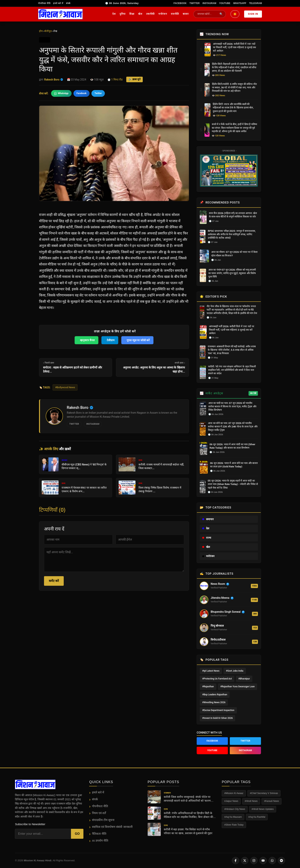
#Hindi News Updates (263, 809)
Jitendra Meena (220, 598)
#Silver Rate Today (234, 825)
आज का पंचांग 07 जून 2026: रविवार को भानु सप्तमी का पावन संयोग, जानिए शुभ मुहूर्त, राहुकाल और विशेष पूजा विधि (232, 273)
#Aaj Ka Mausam (233, 817)
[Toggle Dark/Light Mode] (235, 14)
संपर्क (68, 3)
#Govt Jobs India (235, 671)
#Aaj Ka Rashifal (257, 817)
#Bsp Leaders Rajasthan (215, 695)
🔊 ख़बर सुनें (134, 79)
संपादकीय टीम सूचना (103, 820)
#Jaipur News (231, 801)
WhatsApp (240, 3)
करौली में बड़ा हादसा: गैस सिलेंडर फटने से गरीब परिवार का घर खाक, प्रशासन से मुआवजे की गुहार (188, 831)
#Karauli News (271, 801)
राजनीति (175, 14)
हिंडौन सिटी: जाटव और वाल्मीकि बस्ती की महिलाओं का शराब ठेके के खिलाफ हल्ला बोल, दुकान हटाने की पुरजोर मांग (233, 108)
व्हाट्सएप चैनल (87, 340)
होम (41, 31)
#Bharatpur (244, 679)
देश (114, 14)
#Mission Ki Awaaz (234, 793)
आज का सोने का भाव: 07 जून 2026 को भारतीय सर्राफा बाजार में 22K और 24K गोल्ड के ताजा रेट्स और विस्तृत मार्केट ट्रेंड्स (233, 427)
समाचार (208, 519)
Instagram (209, 3)
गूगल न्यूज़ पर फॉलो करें (138, 340)
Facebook (180, 3)
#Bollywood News (65, 387)
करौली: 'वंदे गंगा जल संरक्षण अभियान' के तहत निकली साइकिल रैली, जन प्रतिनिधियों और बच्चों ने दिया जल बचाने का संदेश (232, 370)
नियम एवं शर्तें (99, 813)
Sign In (253, 14)
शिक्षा (132, 14)
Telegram (256, 3)
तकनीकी (150, 14)
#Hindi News (251, 801)
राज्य (207, 538)
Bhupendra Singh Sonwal (226, 612)
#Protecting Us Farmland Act (217, 679)
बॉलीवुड (48, 31)
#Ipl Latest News (211, 671)
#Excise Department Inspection (218, 710)
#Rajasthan (208, 687)
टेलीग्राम (111, 340)
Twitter (194, 3)
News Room (218, 584)
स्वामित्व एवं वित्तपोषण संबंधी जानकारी (112, 827)
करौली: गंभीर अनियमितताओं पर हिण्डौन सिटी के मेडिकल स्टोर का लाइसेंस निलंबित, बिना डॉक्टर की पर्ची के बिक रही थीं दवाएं (188, 815)
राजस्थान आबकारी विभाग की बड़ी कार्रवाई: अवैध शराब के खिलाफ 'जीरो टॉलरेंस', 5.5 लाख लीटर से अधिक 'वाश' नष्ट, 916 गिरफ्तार (232, 350)
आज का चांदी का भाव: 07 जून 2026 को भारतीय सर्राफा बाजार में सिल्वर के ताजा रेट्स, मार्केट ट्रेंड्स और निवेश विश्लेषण (232, 406)
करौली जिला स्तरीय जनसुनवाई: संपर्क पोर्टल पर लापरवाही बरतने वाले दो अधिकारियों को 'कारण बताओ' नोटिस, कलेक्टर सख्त (187, 799)
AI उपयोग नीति (100, 841)
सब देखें (253, 393)
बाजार (186, 14)
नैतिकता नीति (99, 834)
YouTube (225, 3)
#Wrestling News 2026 (214, 702)
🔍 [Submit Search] (221, 14)
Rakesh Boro (54, 80)
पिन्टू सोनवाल (217, 626)
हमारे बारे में (58, 3)
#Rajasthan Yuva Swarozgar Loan (238, 687)
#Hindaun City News (235, 809)
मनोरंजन (163, 14)
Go (77, 834)
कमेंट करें (54, 581)
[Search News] (207, 14)
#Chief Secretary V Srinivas (264, 793)
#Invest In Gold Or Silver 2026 (217, 718)
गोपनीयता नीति (44, 3)
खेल (140, 14)
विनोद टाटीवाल (218, 640)
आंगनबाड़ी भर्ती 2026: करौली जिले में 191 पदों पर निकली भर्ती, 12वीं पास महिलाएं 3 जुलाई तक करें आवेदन (234, 47)
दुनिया (123, 14)
